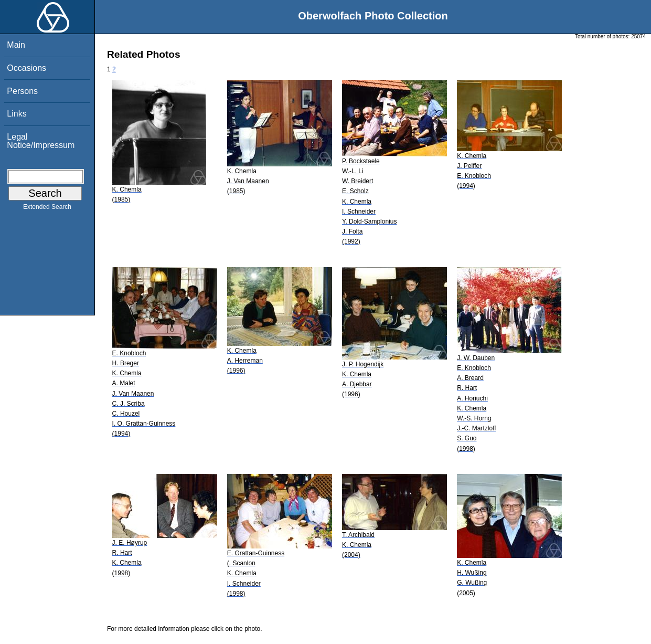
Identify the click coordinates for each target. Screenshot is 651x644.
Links (17, 114)
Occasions (26, 68)
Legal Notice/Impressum (41, 141)
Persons (22, 91)
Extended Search (47, 209)
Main (16, 45)
